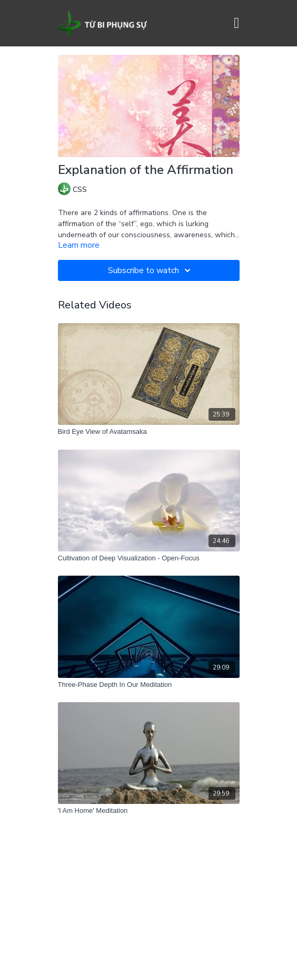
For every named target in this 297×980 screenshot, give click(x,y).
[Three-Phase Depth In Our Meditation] (149, 685)
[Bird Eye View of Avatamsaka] (149, 432)
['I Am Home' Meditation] (149, 811)
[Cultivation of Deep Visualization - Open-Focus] (149, 558)
